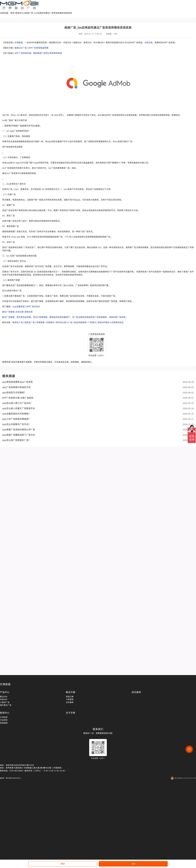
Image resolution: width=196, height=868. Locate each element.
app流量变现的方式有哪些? (98, 414)
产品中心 (5, 692)
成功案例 (136, 692)
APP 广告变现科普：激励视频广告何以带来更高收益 (38, 53)
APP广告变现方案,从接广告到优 (98, 398)
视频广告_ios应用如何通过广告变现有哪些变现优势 (48, 13)
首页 (12, 13)
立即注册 (148, 43)
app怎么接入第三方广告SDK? (98, 403)
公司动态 (4, 717)
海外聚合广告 (6, 705)
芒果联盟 (19, 43)
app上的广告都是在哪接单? (98, 419)
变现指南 (4, 723)
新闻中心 (20, 13)
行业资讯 (4, 720)
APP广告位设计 (33, 306)
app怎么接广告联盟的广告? (98, 440)
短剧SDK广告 (21, 48)
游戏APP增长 (104, 322)
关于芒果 (71, 713)
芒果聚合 (50, 322)
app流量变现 (19, 306)
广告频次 (92, 322)
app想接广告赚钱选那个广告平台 (98, 435)
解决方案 (71, 692)
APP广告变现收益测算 (38, 48)
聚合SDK (4, 697)
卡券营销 (70, 699)
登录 (63, 864)
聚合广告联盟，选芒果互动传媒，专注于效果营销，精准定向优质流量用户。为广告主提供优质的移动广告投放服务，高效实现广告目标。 (65, 317)
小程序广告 (5, 702)
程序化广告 (18, 322)
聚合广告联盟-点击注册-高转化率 (17, 312)
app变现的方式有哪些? (98, 392)
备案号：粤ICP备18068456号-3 (10, 778)
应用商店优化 (117, 322)
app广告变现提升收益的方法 (98, 387)
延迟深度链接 (80, 322)
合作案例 (70, 702)
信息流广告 (29, 322)
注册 (133, 864)
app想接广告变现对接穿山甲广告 (98, 430)
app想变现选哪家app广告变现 (98, 382)
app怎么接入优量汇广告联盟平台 (98, 408)
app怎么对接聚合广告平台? (98, 424)
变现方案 (70, 697)
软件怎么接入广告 (64, 322)
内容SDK (4, 699)
